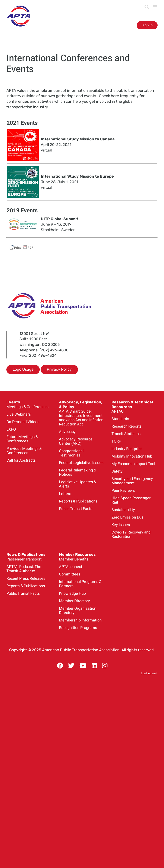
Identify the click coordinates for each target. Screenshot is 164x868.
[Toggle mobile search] (147, 7)
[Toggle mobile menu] (155, 7)
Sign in (147, 25)
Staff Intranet (149, 673)
